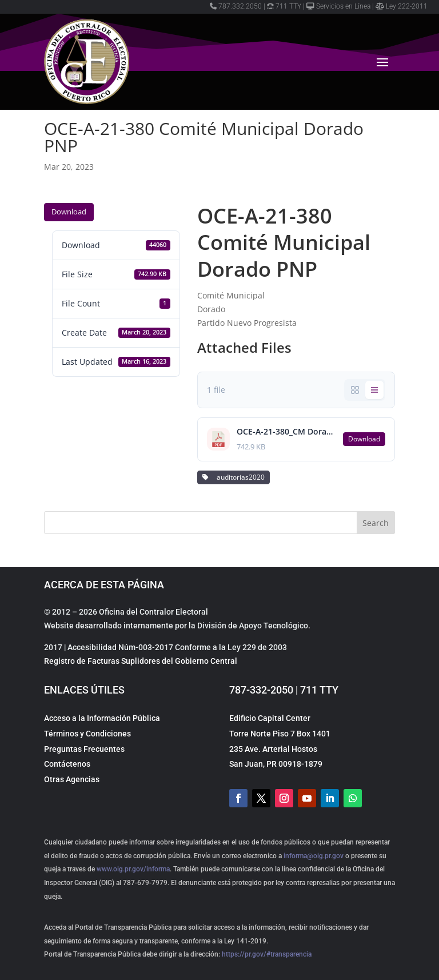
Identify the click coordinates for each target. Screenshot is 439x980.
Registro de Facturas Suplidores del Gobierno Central (141, 661)
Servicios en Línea (338, 6)
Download (69, 212)
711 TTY (284, 6)
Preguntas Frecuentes (84, 749)
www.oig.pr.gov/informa (132, 869)
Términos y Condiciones (87, 734)
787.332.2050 (236, 6)
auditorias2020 (234, 477)
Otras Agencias (72, 779)
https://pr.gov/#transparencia (267, 954)
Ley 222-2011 (402, 6)
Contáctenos (67, 764)
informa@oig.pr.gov (314, 856)
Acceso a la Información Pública (102, 718)
